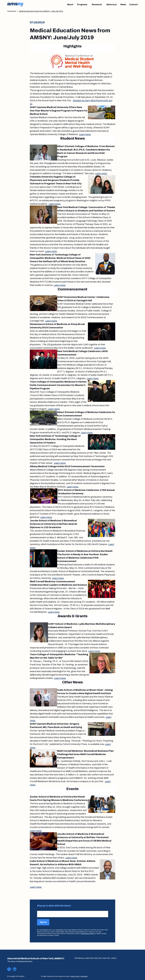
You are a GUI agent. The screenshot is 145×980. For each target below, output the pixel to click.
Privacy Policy (75, 976)
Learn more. (85, 134)
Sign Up (43, 922)
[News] (123, 5)
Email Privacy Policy (88, 934)
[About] (70, 5)
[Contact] (134, 5)
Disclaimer (84, 976)
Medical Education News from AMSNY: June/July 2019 (41, 11)
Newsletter (12, 11)
